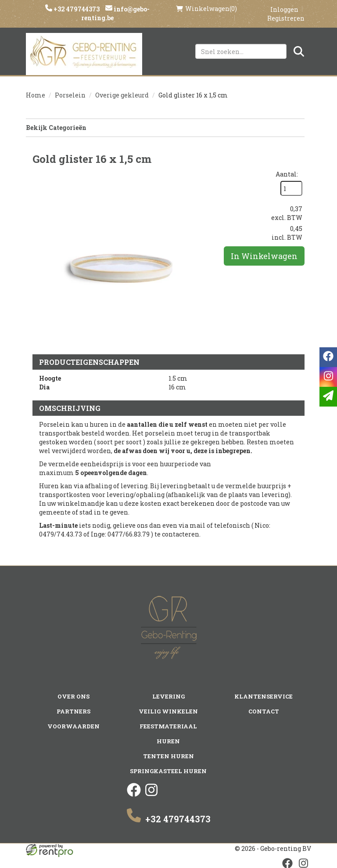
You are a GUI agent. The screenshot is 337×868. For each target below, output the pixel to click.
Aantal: (287, 174)
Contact (264, 711)
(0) (206, 9)
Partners (73, 711)
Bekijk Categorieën (165, 128)
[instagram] (151, 794)
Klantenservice (264, 696)
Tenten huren (168, 756)
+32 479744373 (76, 9)
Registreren (286, 18)
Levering (168, 696)
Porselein (70, 95)
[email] (328, 397)
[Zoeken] (299, 51)
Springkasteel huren (168, 771)
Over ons (73, 696)
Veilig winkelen (168, 711)
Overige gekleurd (122, 95)
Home (36, 95)
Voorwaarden (73, 726)
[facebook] (134, 794)
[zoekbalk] (241, 51)
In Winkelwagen (264, 256)
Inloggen (284, 9)
